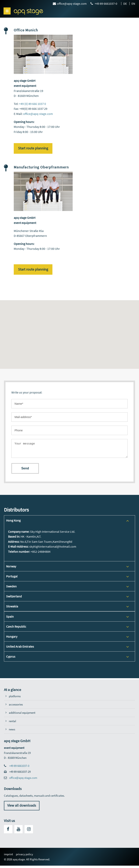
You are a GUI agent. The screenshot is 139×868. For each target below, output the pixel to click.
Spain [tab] (10, 619)
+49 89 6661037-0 (19, 768)
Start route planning (33, 148)
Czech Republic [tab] (16, 629)
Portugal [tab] (12, 579)
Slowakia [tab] (12, 609)
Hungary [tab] (12, 639)
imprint (8, 857)
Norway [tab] (11, 569)
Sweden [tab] (11, 589)
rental (12, 723)
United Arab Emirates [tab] (20, 649)
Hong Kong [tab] (13, 523)
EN (133, 4)
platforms (15, 698)
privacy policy (24, 857)
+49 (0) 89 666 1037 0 (32, 104)
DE (125, 4)
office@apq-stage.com (38, 114)
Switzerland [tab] (14, 599)
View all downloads (22, 808)
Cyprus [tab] (11, 659)
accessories (16, 707)
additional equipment (22, 715)
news (12, 732)
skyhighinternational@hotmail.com (53, 549)
